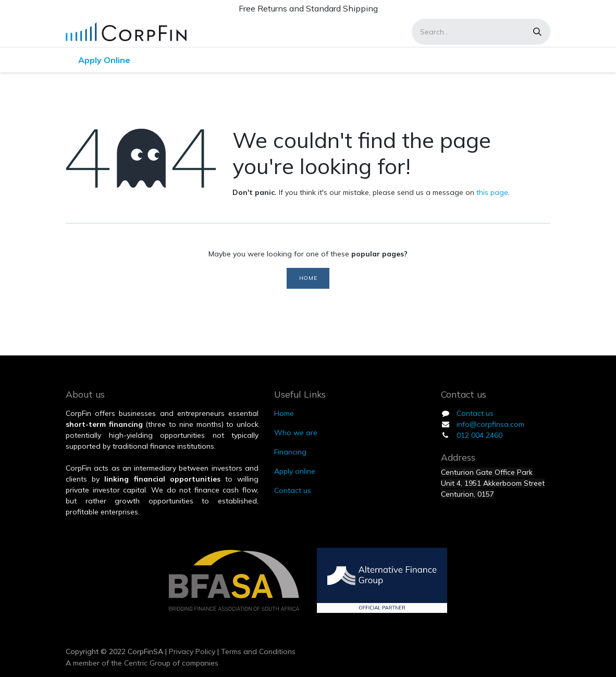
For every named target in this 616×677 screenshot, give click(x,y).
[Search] (537, 32)
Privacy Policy (191, 651)
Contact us (475, 413)
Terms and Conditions (258, 651)
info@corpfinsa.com (490, 424)
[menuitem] (104, 60)
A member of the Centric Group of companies (142, 663)
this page (492, 192)
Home (308, 278)
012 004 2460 (479, 435)
